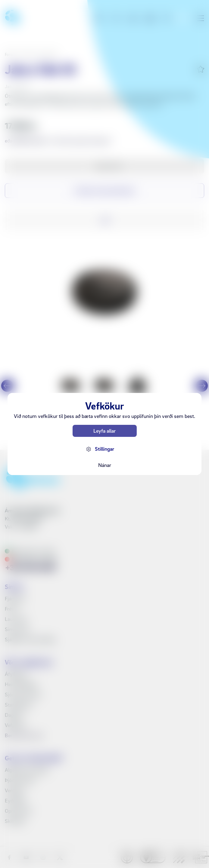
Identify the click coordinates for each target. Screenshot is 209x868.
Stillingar (104, 449)
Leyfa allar (104, 431)
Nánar (105, 465)
